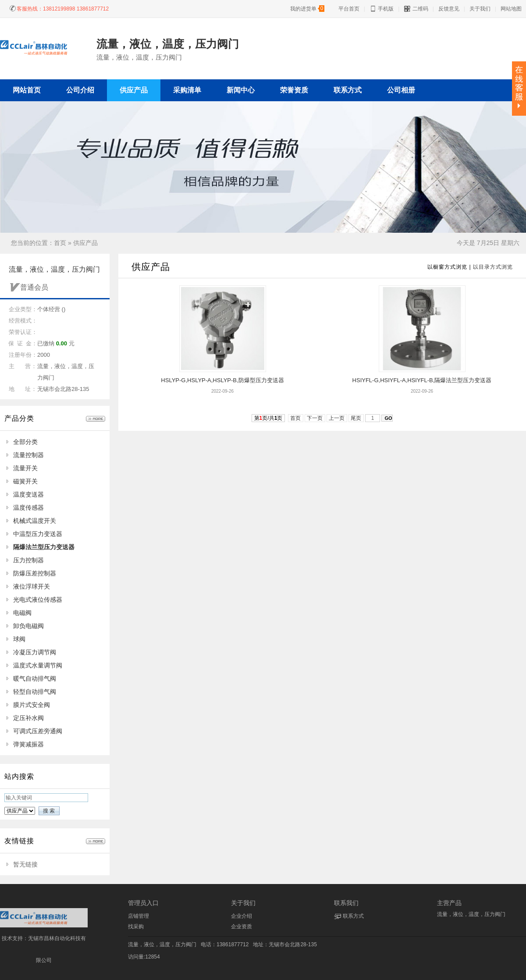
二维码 (416, 9)
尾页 (356, 418)
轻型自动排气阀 (35, 692)
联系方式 (353, 916)
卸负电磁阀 (28, 626)
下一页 (315, 418)
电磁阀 (22, 613)
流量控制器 (28, 455)
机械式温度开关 (35, 521)
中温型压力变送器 (38, 534)
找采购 (136, 927)
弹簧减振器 (28, 744)
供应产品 (85, 243)
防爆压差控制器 (35, 573)
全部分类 (25, 442)
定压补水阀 (28, 718)
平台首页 (349, 9)
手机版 (382, 9)
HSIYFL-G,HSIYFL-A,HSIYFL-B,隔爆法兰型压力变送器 (422, 380)
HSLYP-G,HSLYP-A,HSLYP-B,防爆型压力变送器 (222, 380)
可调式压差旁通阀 (38, 731)
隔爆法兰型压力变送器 (44, 547)
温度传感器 (28, 508)
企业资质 (242, 927)
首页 (60, 243)
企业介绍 (242, 916)
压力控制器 (28, 560)
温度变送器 (28, 494)
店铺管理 (139, 916)
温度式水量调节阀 (38, 665)
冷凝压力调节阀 (35, 652)
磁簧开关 (25, 481)
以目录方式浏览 (493, 267)
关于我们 (480, 9)
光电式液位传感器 (38, 600)
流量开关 (25, 468)
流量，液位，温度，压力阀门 (162, 944)
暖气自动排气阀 (35, 678)
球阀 (19, 639)
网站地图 (511, 9)
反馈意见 (449, 9)
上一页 (337, 418)
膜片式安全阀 (32, 705)
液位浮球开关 (32, 586)
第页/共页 (268, 418)
